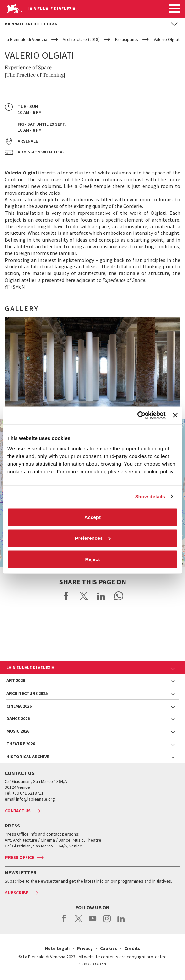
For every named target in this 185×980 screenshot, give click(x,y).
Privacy (85, 948)
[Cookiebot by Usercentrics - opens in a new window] (137, 415)
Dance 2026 (18, 718)
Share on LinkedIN (101, 596)
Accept (92, 517)
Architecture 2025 (27, 693)
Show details (150, 496)
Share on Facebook (66, 596)
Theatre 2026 (21, 744)
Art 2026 (16, 680)
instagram (107, 922)
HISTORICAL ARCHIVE (28, 757)
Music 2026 (18, 731)
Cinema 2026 (19, 706)
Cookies (109, 948)
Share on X (84, 596)
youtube (93, 922)
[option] (92, 365)
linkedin (121, 922)
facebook (64, 922)
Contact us (18, 811)
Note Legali (57, 948)
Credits (132, 948)
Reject (92, 559)
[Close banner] (175, 415)
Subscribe (17, 893)
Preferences (93, 538)
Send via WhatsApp (119, 596)
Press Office (20, 857)
